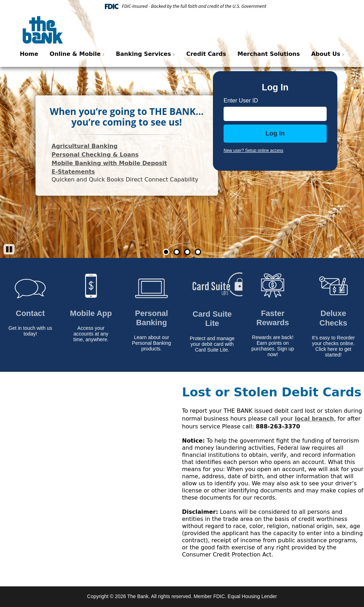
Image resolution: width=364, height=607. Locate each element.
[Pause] (9, 249)
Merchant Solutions (269, 54)
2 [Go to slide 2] (177, 252)
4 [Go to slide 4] (198, 252)
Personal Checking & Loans (95, 155)
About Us (326, 54)
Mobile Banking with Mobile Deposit (109, 163)
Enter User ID (241, 101)
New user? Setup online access (253, 151)
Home (29, 54)
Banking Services (143, 54)
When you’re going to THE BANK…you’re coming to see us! (127, 117)
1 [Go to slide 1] (166, 252)
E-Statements (73, 172)
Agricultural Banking (85, 146)
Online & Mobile (75, 54)
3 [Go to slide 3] (187, 252)
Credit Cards (206, 54)
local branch (314, 419)
